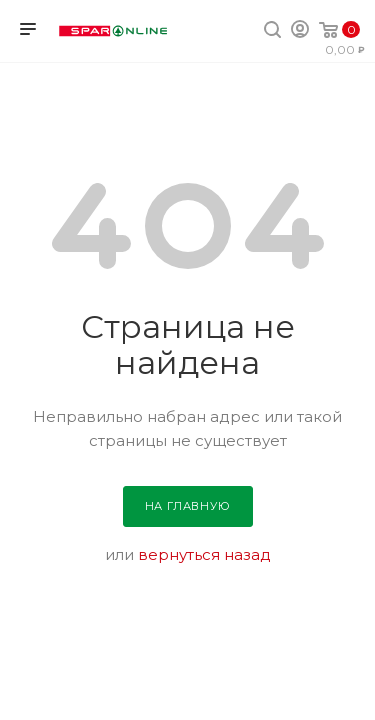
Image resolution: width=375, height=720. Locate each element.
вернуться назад (204, 554)
